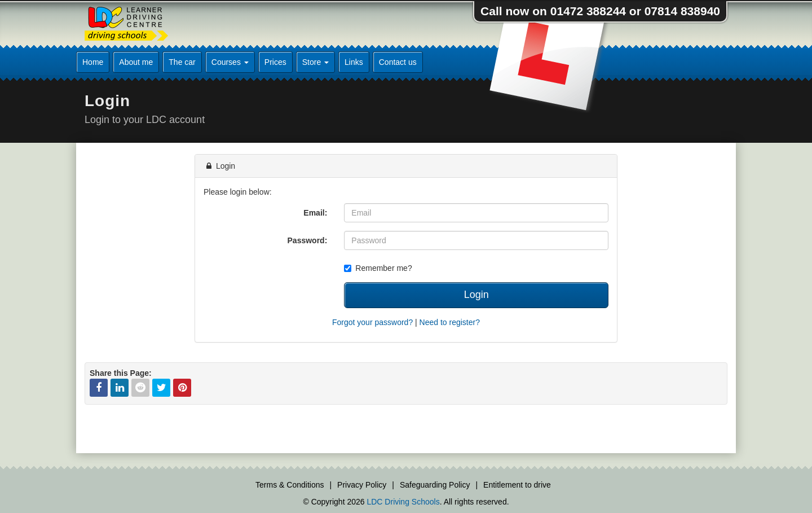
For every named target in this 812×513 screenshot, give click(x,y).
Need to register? (450, 322)
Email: (315, 213)
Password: (308, 240)
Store (315, 62)
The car (182, 62)
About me (136, 62)
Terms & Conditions (290, 485)
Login (476, 295)
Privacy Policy (362, 485)
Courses (230, 62)
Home (93, 62)
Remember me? (378, 268)
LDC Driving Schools (403, 502)
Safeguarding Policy (435, 485)
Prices (275, 62)
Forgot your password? (372, 322)
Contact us (398, 62)
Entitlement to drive (517, 485)
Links (354, 62)
